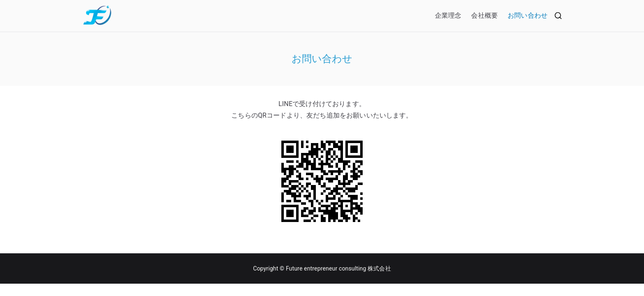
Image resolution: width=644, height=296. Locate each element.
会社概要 (484, 15)
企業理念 (448, 15)
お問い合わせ (528, 15)
